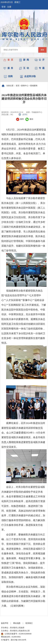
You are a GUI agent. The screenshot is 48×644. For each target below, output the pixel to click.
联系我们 (29, 623)
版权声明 (5, 623)
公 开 (40, 60)
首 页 (8, 60)
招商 (8, 76)
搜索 (42, 50)
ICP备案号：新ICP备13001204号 (14, 640)
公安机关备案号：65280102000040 (16, 634)
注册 (9, 7)
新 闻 (24, 60)
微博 (20, 119)
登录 (4, 7)
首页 (18, 86)
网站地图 (17, 623)
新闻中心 (25, 86)
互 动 (24, 68)
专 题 (40, 68)
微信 (29, 119)
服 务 (8, 68)
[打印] (25, 115)
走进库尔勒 (28, 76)
